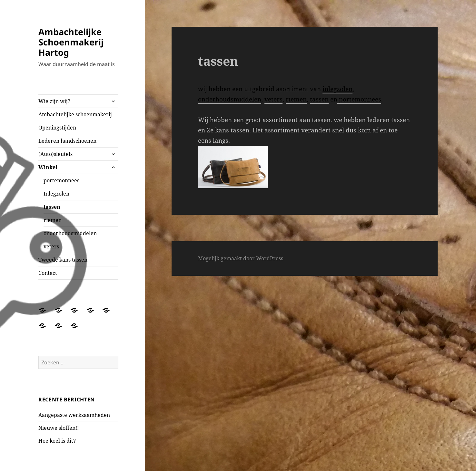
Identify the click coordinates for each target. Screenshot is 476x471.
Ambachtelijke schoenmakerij (75, 114)
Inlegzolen (56, 194)
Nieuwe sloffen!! (59, 428)
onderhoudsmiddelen (70, 233)
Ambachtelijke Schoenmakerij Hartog (71, 42)
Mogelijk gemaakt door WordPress (241, 258)
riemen (53, 220)
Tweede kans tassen (63, 260)
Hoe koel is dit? (57, 441)
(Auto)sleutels (55, 154)
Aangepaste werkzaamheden (74, 415)
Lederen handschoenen (67, 141)
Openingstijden (57, 128)
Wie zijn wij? (54, 101)
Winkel (48, 167)
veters (51, 246)
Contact (48, 273)
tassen (52, 207)
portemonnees (61, 180)
